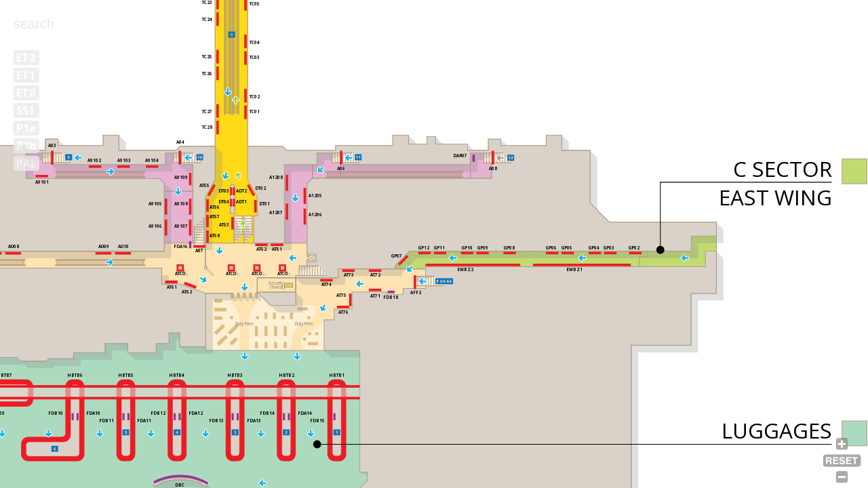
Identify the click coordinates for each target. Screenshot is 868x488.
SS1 (25, 110)
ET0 (26, 93)
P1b (26, 146)
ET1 (26, 75)
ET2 (26, 58)
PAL (26, 163)
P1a (26, 128)
